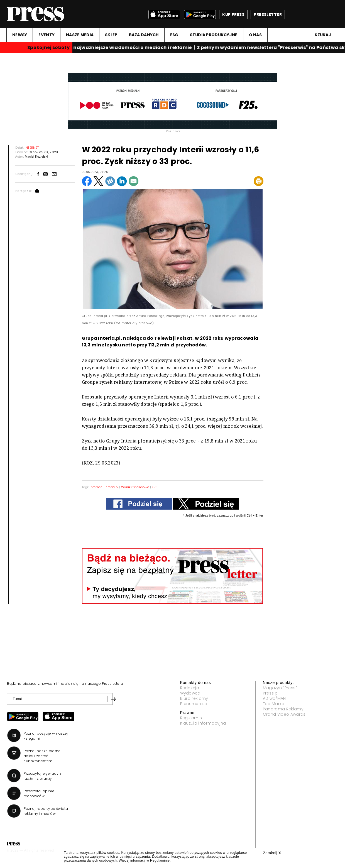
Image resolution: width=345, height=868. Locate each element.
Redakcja (190, 688)
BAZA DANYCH (144, 35)
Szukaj (323, 35)
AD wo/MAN (274, 698)
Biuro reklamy (194, 698)
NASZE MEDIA (80, 35)
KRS (155, 487)
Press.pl (271, 693)
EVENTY (47, 35)
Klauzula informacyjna (203, 723)
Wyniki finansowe (135, 487)
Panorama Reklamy (283, 709)
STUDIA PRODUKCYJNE (214, 35)
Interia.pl (112, 487)
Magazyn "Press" (280, 688)
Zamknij (272, 853)
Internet (96, 487)
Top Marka (274, 704)
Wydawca (190, 693)
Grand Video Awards (284, 714)
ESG (174, 35)
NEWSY (20, 35)
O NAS (255, 35)
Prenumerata (194, 704)
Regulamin (191, 718)
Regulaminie (160, 860)
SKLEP (111, 35)
